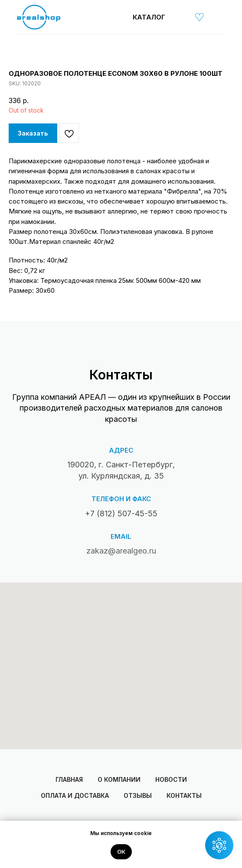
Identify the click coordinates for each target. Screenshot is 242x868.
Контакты (184, 795)
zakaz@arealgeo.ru (121, 551)
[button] (219, 845)
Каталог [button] (149, 17)
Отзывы (138, 795)
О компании (119, 779)
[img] (180, 17)
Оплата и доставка (75, 795)
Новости (171, 779)
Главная (69, 779)
